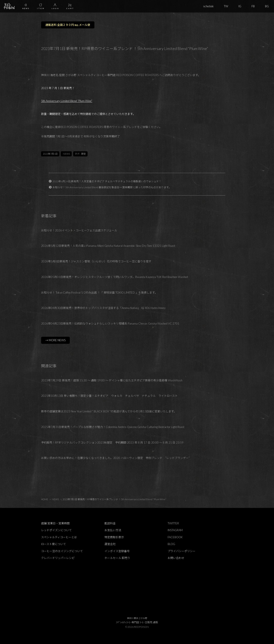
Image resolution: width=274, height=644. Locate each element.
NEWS (66, 154)
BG (267, 6)
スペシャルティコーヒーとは (59, 537)
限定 (83, 154)
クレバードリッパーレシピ (58, 558)
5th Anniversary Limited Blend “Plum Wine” (67, 101)
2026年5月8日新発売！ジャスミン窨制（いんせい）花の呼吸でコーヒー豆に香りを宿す (96, 261)
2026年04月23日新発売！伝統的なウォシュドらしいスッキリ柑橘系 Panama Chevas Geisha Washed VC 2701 (110, 323)
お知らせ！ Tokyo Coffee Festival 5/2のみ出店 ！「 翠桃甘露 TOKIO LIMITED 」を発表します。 (99, 293)
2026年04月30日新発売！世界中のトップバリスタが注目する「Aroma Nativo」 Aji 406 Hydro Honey (103, 308)
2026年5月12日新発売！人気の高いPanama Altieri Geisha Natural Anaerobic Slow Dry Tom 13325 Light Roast (108, 246)
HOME (45, 499)
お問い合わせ (176, 558)
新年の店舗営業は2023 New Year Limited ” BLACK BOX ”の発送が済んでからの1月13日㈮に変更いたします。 (109, 411)
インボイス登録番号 (117, 551)
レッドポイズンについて (56, 530)
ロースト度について (54, 544)
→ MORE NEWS (55, 340)
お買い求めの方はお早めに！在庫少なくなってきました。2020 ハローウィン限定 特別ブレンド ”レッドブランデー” (115, 458)
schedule (208, 6)
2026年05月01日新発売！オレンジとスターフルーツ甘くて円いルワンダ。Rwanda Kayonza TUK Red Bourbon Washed (115, 277)
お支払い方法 (113, 530)
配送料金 (110, 523)
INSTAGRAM (175, 530)
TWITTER (173, 523)
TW (226, 6)
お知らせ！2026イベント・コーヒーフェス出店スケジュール (79, 230)
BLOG (171, 544)
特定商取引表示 (114, 537)
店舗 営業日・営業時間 (55, 523)
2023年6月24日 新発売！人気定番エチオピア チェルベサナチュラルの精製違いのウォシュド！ (107, 181)
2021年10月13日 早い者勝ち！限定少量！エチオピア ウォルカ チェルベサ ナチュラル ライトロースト (109, 396)
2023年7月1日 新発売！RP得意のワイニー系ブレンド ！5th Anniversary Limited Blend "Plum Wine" (114, 499)
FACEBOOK (175, 537)
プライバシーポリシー (182, 551)
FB (253, 6)
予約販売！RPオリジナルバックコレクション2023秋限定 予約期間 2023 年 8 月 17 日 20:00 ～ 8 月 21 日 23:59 (112, 443)
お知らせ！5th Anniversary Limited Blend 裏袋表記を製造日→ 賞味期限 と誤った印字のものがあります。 (112, 187)
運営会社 (110, 544)
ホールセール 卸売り (117, 558)
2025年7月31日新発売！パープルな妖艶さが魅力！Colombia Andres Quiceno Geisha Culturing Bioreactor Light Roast (113, 427)
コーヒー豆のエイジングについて (62, 551)
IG (240, 6)
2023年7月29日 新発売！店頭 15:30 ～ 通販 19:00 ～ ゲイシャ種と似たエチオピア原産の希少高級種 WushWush (112, 380)
